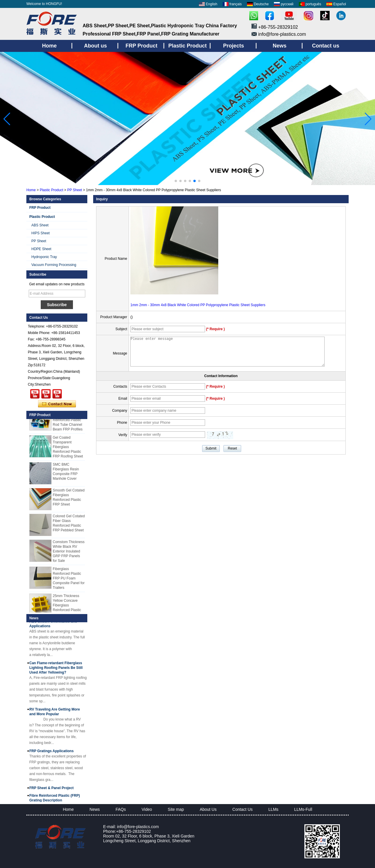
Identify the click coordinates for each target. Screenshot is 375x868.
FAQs (121, 809)
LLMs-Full (303, 809)
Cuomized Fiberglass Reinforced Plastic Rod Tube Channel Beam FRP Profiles (68, 422)
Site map (176, 809)
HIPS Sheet (41, 233)
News (95, 809)
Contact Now (57, 404)
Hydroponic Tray (44, 257)
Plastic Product (52, 190)
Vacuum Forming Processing (54, 265)
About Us (208, 809)
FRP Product (40, 208)
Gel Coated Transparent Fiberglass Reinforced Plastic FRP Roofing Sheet (68, 449)
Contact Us (242, 809)
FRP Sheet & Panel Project (51, 790)
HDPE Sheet (41, 249)
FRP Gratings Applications (51, 753)
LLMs (273, 809)
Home (31, 190)
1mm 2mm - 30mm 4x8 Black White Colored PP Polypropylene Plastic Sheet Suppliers (198, 305)
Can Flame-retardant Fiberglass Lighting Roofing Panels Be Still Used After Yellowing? (56, 669)
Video (147, 809)
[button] (176, 181)
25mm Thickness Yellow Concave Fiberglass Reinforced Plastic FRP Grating (67, 607)
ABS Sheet (40, 225)
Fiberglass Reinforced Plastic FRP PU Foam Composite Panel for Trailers (69, 580)
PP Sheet (74, 190)
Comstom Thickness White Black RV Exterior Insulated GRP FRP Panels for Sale (69, 553)
